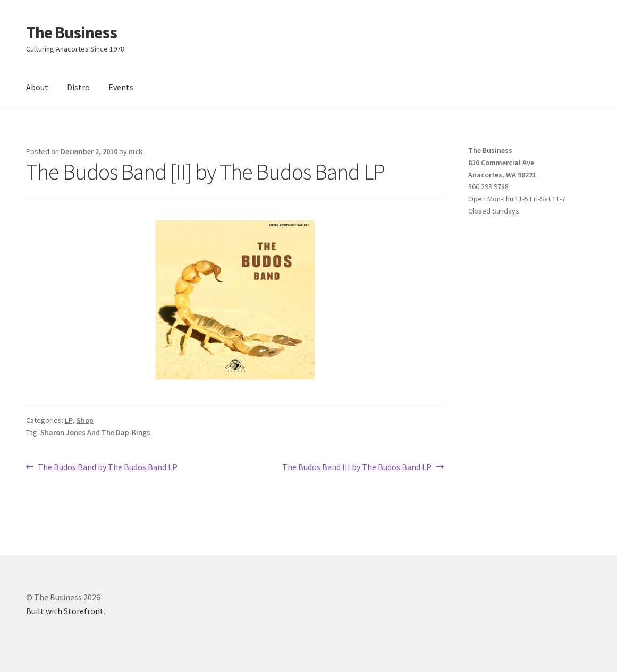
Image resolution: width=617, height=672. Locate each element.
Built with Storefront (65, 611)
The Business (71, 32)
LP (69, 420)
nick (136, 151)
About (37, 87)
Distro (78, 87)
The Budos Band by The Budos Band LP (107, 467)
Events (121, 87)
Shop (85, 420)
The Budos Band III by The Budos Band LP (357, 467)
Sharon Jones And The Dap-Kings (95, 432)
